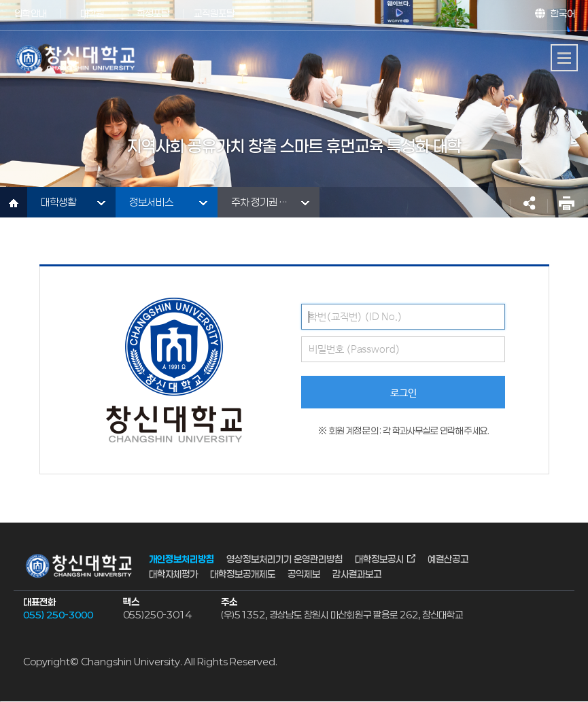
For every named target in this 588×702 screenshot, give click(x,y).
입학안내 (31, 13)
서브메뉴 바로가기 (0, 0)
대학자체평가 (173, 574)
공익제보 (304, 574)
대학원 (92, 13)
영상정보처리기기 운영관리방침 (284, 558)
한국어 (563, 13)
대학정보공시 (379, 558)
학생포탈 (153, 13)
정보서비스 (151, 202)
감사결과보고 (357, 574)
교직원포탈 (214, 13)
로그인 (403, 393)
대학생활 (58, 202)
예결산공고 (448, 558)
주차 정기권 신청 (264, 202)
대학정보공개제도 (243, 574)
